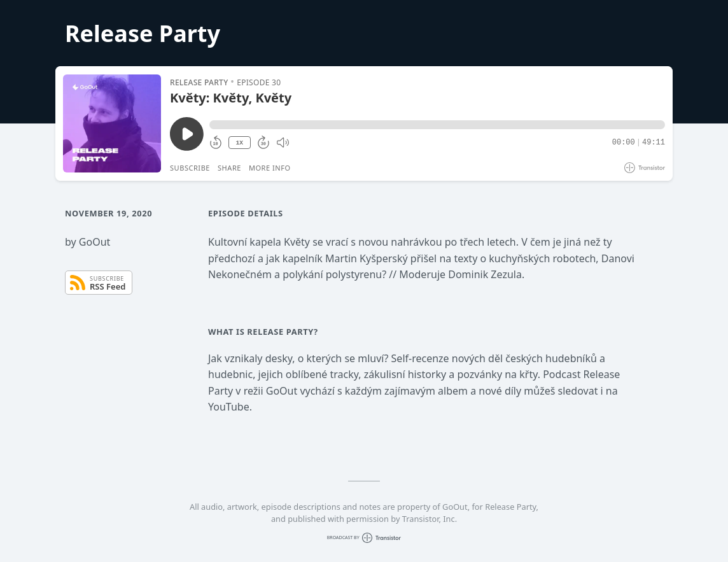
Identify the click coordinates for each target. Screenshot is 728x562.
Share (229, 168)
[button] (437, 125)
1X (239, 143)
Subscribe (190, 168)
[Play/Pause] (112, 123)
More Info (270, 168)
